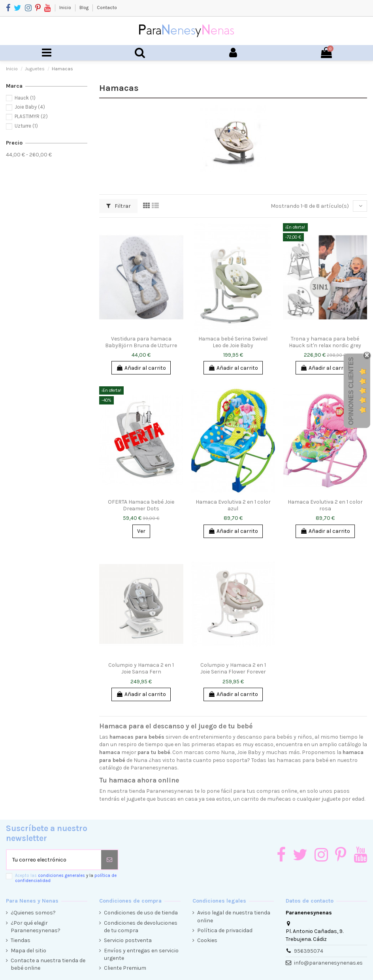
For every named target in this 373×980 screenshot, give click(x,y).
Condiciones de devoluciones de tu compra (141, 927)
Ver (141, 531)
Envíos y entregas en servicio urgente (141, 955)
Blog (85, 8)
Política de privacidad (225, 930)
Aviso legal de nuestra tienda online (234, 917)
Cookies (207, 940)
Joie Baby (30, 107)
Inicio (66, 8)
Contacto (107, 8)
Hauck (25, 98)
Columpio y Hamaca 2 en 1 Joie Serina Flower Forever (233, 668)
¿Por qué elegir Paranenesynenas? (36, 927)
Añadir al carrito (141, 368)
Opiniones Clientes (351, 391)
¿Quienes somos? (33, 913)
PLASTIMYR (31, 116)
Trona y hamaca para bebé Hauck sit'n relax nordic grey (325, 342)
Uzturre (26, 126)
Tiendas (21, 940)
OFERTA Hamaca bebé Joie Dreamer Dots (141, 505)
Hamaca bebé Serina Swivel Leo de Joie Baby (233, 342)
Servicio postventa (128, 940)
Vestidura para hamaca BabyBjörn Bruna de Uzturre (141, 342)
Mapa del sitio (28, 951)
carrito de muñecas (266, 799)
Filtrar (119, 206)
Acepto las (66, 878)
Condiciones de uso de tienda (141, 913)
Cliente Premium (125, 968)
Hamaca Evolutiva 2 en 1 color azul (233, 505)
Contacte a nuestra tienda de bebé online (48, 964)
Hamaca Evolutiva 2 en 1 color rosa (325, 505)
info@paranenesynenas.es (328, 963)
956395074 (309, 951)
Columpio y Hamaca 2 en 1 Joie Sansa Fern (141, 668)
